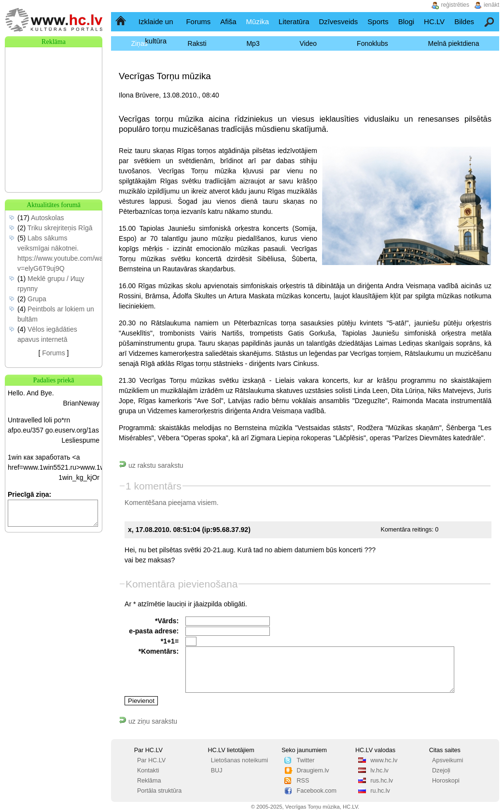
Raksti (197, 43)
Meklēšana (490, 21)
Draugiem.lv (313, 770)
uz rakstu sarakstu (151, 465)
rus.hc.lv (382, 781)
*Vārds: (167, 621)
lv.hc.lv (379, 770)
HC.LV (434, 21)
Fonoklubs (372, 43)
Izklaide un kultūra (156, 31)
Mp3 (253, 43)
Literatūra (294, 21)
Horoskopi (446, 781)
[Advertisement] (54, 96)
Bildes (464, 21)
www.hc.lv (384, 760)
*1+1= (170, 641)
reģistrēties (455, 5)
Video (308, 43)
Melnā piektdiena (454, 43)
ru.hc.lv (380, 791)
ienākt (491, 5)
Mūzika (258, 21)
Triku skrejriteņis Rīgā (60, 228)
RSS (303, 781)
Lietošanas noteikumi (239, 760)
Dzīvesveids (338, 21)
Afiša (228, 21)
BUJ (217, 770)
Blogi (406, 21)
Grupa (37, 299)
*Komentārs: (159, 651)
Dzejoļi (441, 770)
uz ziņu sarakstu (148, 721)
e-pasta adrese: (154, 631)
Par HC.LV (151, 760)
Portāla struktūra (159, 791)
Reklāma (149, 781)
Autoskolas (47, 218)
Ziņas (139, 43)
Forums (198, 21)
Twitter (305, 760)
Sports (378, 21)
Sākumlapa (121, 21)
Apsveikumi (448, 760)
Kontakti (148, 770)
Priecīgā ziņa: (29, 494)
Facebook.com (316, 791)
